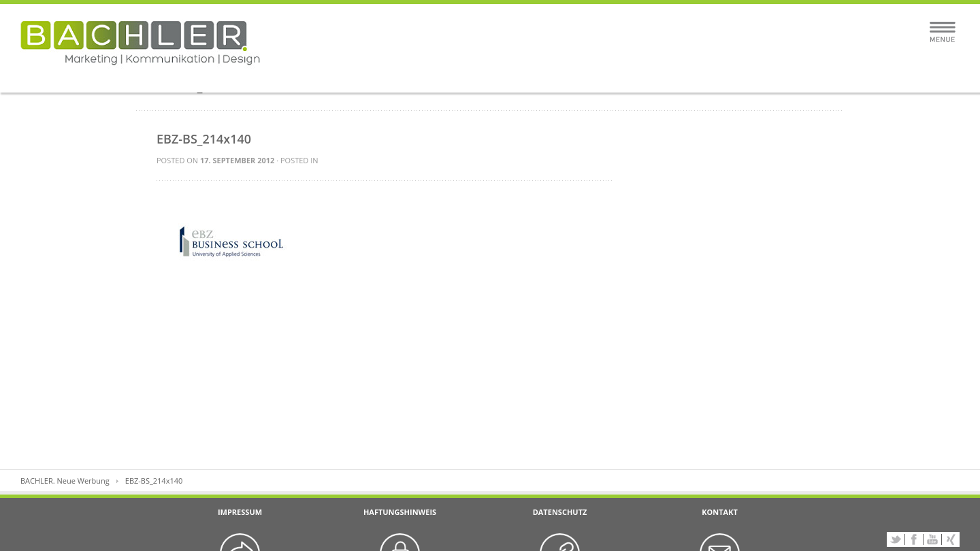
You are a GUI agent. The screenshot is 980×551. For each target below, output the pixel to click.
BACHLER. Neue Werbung (65, 481)
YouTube (932, 539)
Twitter (896, 539)
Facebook (914, 539)
